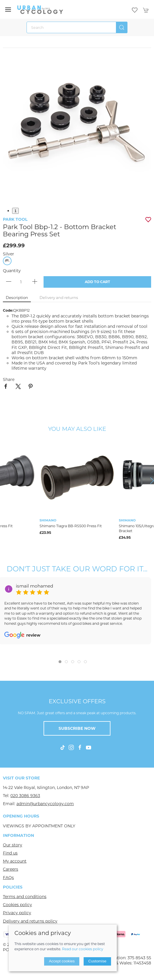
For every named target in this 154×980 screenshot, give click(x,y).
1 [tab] (15, 211)
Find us (10, 853)
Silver (9, 254)
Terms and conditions (25, 897)
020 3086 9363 (25, 796)
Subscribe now (77, 728)
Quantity (12, 271)
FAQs (8, 878)
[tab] (60, 662)
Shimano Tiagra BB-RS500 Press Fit (71, 526)
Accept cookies (62, 961)
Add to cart (97, 282)
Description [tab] (17, 298)
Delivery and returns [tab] (59, 298)
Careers (11, 869)
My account (15, 861)
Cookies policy (17, 905)
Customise (97, 961)
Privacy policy (17, 913)
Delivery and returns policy (30, 921)
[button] (8, 10)
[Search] (77, 27)
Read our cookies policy (83, 949)
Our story (13, 845)
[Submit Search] (122, 27)
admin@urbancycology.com (45, 804)
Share (9, 379)
